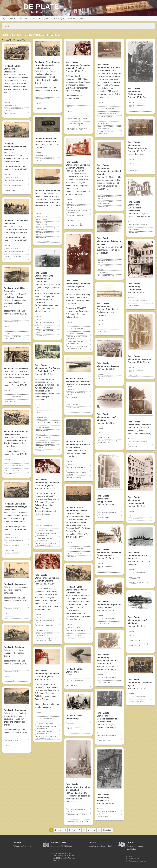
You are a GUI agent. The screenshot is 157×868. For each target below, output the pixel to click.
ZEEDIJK (8, 333)
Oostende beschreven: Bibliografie (34, 19)
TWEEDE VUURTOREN (12, 470)
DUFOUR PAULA (41, 434)
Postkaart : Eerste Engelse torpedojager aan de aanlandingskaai (47, 65)
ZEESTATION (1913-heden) (13, 186)
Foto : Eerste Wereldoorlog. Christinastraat (135, 91)
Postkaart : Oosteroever (15, 584)
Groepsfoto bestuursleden (138, 861)
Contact (82, 19)
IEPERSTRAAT (133, 170)
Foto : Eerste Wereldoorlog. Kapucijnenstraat (136, 500)
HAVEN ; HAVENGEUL (43, 220)
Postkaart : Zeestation (14, 647)
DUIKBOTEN (102, 269)
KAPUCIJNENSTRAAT (136, 519)
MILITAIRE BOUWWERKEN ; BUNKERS (13, 257)
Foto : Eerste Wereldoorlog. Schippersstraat (104, 499)
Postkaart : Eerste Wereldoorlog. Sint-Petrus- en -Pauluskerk (78, 445)
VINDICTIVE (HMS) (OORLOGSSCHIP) (42, 224)
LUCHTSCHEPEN (41, 336)
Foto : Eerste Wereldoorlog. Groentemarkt (134, 287)
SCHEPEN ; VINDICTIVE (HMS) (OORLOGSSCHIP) (45, 229)
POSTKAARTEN (72, 389)
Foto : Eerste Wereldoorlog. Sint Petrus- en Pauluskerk (78, 787)
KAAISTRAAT (133, 447)
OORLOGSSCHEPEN (104, 331)
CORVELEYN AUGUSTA (43, 431)
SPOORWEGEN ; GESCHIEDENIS (15, 749)
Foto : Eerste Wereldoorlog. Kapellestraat (103, 798)
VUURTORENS (71, 557)
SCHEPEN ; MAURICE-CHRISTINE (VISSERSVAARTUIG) (46, 534)
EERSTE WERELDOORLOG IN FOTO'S (14, 110)
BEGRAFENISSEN (103, 571)
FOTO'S (38, 319)
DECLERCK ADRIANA (43, 427)
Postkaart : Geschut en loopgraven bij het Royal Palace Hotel (15, 507)
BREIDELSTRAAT (134, 233)
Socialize (17, 842)
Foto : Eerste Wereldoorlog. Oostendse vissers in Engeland (47, 483)
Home (7, 26)
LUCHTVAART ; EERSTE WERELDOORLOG (105, 203)
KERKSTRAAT (133, 375)
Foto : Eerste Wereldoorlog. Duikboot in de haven (109, 241)
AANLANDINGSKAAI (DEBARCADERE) (11, 190)
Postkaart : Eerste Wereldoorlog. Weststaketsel (12, 69)
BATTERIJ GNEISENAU (12, 554)
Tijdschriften (8, 19)
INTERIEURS (40, 451)
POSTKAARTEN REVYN (43, 216)
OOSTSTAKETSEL (41, 238)
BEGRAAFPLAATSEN (73, 732)
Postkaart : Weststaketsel (16, 368)
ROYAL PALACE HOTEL (12, 546)
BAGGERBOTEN (72, 398)
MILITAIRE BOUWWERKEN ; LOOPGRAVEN (13, 338)
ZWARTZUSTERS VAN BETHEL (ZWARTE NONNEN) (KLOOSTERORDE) (45, 418)
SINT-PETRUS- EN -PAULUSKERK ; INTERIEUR (47, 447)
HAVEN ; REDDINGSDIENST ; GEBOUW (45, 332)
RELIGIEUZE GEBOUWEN (75, 477)
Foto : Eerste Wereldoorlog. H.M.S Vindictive (106, 417)
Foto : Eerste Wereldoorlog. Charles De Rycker (140, 683)
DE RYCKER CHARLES (136, 701)
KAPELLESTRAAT (103, 817)
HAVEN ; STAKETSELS (43, 241)
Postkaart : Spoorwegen (15, 710)
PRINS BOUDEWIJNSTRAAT (106, 120)
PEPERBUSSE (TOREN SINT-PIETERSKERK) (107, 132)
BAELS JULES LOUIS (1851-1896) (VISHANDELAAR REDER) (46, 544)
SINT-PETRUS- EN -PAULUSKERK (46, 442)
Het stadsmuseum (59, 842)
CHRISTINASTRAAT (104, 682)
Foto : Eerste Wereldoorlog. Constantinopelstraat (138, 145)
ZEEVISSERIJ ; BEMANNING (45, 530)
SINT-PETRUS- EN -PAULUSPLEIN (77, 821)
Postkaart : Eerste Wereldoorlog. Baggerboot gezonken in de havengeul (78, 381)
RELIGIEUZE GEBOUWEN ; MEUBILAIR (44, 438)
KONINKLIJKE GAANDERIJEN (14, 330)
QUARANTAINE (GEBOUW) (106, 276)
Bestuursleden (134, 858)
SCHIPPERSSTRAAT (104, 518)
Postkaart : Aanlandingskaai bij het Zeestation (15, 147)
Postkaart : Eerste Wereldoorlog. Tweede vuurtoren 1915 (76, 511)
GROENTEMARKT (134, 229)
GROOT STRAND (103, 207)
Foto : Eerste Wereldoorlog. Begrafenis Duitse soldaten (109, 552)
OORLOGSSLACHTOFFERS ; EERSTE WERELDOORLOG (47, 423)
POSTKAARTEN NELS (12, 105)
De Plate (41, 7)
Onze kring (57, 19)
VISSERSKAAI (71, 411)
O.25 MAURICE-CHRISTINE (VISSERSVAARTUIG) (44, 539)
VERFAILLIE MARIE (104, 123)
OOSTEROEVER (10, 474)
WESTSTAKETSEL (10, 114)
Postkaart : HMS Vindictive (47, 191)
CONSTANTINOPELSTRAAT (137, 167)
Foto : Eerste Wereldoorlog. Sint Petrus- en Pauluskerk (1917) (47, 368)
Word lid (71, 19)
